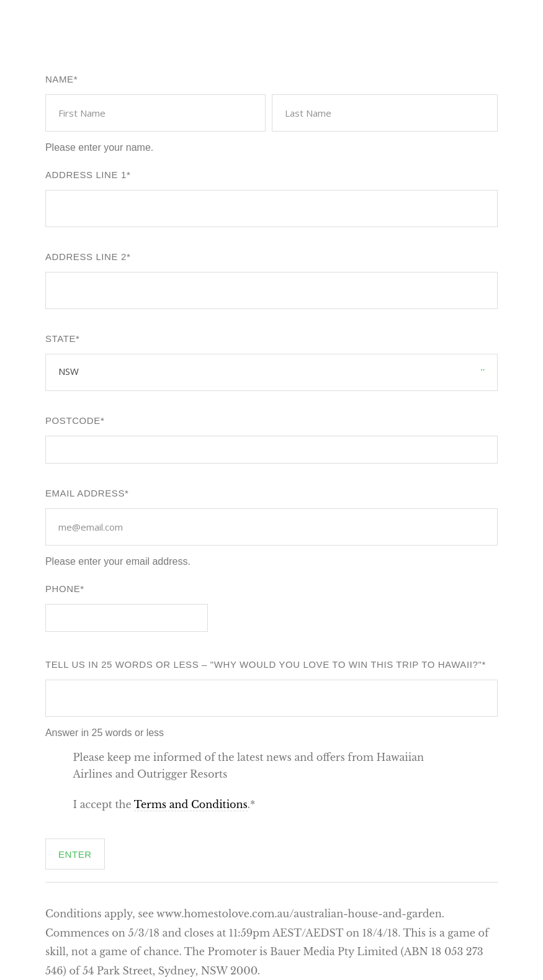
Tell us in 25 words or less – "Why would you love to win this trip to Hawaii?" (263, 664)
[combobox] (80, 371)
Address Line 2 (86, 257)
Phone (63, 589)
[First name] (155, 113)
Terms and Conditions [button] (191, 804)
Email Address (85, 493)
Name (60, 79)
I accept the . (162, 805)
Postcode (73, 420)
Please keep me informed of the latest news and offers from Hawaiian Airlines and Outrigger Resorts (249, 766)
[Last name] (385, 113)
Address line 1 (86, 175)
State (61, 339)
